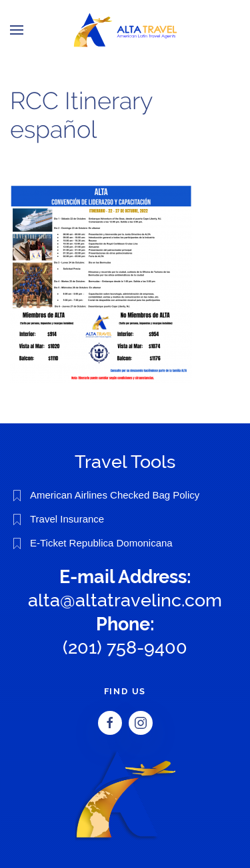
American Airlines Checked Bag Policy (115, 495)
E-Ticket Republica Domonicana (101, 543)
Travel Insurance (67, 519)
